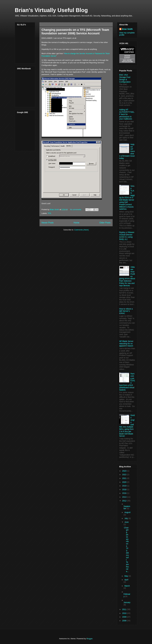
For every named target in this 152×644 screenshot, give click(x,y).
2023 (125, 471)
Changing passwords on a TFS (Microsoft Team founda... (126, 549)
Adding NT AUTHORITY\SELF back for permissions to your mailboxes (127, 114)
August (127, 512)
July (126, 518)
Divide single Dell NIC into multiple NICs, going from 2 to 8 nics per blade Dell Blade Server (127, 426)
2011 (125, 609)
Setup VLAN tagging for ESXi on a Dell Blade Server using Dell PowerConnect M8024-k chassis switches (127, 198)
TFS (49, 213)
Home (76, 223)
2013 (125, 497)
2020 (125, 482)
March (127, 586)
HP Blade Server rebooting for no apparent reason (126, 344)
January (127, 602)
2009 (125, 617)
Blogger (89, 639)
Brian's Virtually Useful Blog (51, 10)
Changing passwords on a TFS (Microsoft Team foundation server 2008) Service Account (75, 32)
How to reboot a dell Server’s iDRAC (126, 311)
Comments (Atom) (81, 230)
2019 (125, 486)
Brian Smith (127, 29)
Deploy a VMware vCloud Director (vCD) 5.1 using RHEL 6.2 (127, 236)
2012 (125, 501)
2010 (125, 613)
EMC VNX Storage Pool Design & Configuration (125, 78)
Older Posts (105, 223)
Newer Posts (48, 223)
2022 (125, 475)
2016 (125, 493)
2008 (125, 621)
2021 (125, 478)
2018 (125, 489)
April (126, 580)
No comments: (76, 209)
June (127, 522)
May (127, 576)
